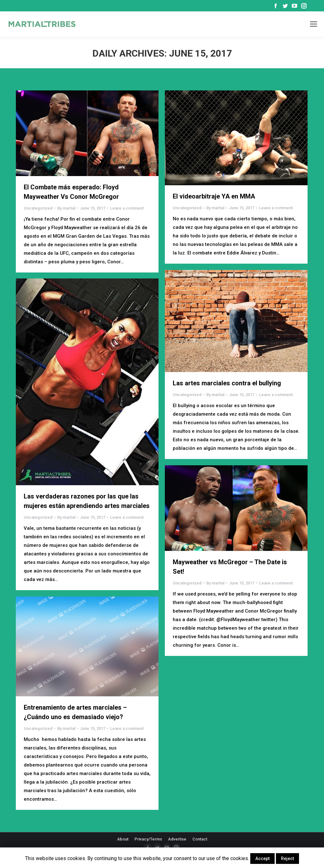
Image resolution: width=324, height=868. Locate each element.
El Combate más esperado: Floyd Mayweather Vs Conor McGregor (71, 192)
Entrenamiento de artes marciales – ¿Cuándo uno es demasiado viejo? (75, 712)
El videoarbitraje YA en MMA (214, 196)
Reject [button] (287, 859)
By (66, 208)
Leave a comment (127, 208)
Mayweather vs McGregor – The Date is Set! (230, 567)
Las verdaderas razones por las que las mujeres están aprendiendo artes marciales (87, 501)
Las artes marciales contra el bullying (227, 383)
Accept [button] (262, 859)
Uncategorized (38, 208)
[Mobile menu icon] (314, 24)
